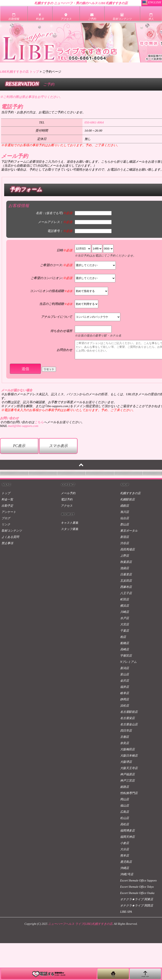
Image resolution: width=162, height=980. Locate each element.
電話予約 (67, 499)
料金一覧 (7, 499)
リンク (6, 524)
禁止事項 (7, 543)
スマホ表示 (58, 446)
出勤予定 (7, 506)
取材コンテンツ (12, 531)
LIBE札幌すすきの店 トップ (19, 72)
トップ (6, 493)
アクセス (67, 506)
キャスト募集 (70, 523)
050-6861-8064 (94, 122)
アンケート (9, 512)
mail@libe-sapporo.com (23, 426)
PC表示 (19, 446)
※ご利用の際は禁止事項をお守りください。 (31, 97)
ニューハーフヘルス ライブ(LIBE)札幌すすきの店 (80, 924)
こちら (39, 422)
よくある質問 (10, 537)
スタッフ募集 (70, 529)
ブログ (6, 518)
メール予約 (68, 493)
